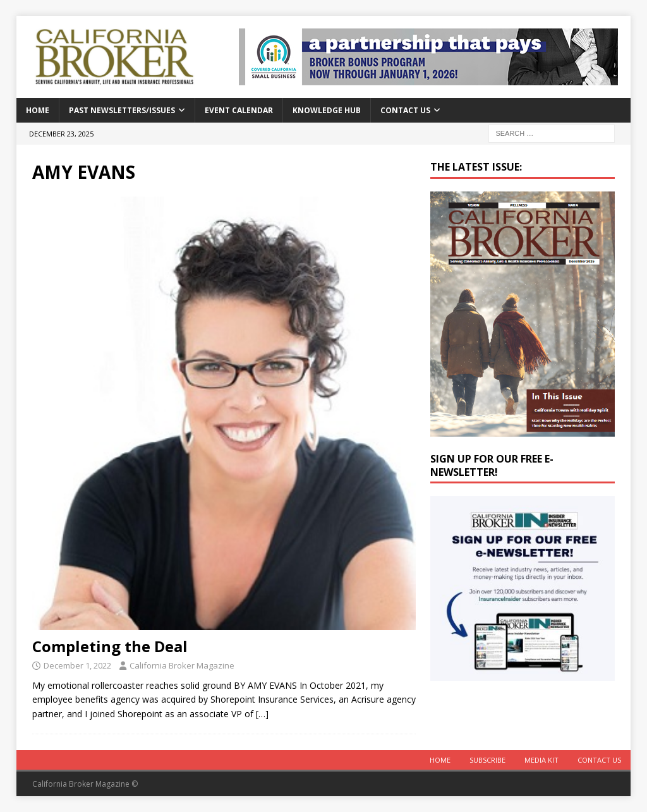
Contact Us (405, 110)
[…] (262, 714)
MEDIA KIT (541, 760)
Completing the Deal (110, 646)
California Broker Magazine (182, 665)
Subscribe (487, 760)
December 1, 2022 (77, 665)
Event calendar (239, 110)
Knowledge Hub (327, 110)
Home (38, 110)
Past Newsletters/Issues (122, 110)
